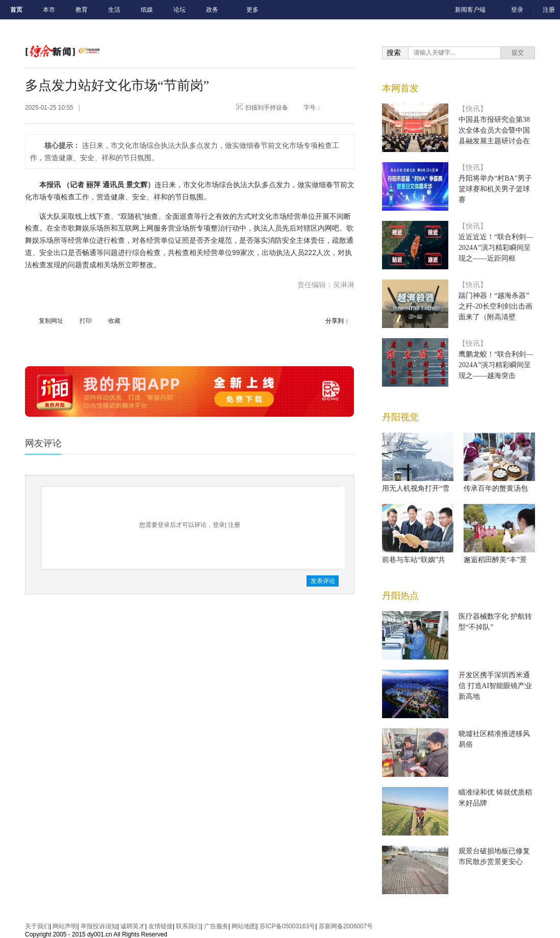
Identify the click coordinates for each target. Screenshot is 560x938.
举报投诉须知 (99, 926)
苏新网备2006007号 (346, 926)
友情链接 (161, 926)
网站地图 (244, 926)
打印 (86, 321)
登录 (517, 10)
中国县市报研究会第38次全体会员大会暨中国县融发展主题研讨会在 (494, 130)
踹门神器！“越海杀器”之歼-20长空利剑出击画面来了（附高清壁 (495, 306)
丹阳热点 (400, 596)
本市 (49, 10)
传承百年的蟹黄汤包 (496, 488)
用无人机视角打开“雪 (416, 488)
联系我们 (188, 926)
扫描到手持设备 (267, 108)
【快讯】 (473, 109)
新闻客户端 (470, 10)
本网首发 (400, 88)
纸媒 (147, 10)
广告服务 (216, 926)
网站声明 (65, 926)
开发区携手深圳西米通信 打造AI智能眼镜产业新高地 (495, 686)
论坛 (180, 10)
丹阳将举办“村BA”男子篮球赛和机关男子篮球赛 (495, 189)
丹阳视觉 (400, 417)
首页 (16, 10)
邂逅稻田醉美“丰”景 (495, 560)
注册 (549, 10)
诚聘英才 (133, 926)
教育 (82, 10)
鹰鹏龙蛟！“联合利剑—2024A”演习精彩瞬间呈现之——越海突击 (496, 365)
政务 (212, 10)
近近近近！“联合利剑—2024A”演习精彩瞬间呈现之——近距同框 (496, 248)
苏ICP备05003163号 (287, 926)
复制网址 (51, 321)
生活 (114, 10)
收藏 (114, 321)
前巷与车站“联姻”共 (414, 560)
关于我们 (37, 926)
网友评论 (43, 443)
